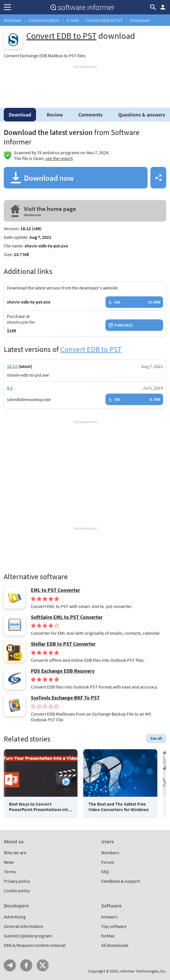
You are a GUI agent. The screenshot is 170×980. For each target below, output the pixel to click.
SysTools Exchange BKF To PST (65, 698)
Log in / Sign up (163, 7)
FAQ (105, 872)
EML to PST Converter (55, 590)
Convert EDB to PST (104, 20)
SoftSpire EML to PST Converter (67, 617)
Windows (13, 20)
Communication (44, 20)
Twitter (43, 965)
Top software (114, 926)
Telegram (10, 965)
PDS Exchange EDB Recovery (63, 671)
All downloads (115, 945)
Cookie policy (17, 891)
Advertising (15, 917)
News (9, 862)
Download (20, 115)
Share (158, 178)
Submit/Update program (28, 936)
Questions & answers (142, 115)
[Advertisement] (85, 84)
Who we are (15, 853)
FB (26, 965)
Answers (109, 917)
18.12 (12, 366)
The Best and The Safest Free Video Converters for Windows (119, 807)
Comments (90, 115)
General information (23, 926)
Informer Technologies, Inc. (143, 971)
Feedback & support (121, 881)
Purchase (124, 325)
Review (55, 115)
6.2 (10, 388)
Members (110, 853)
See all (156, 738)
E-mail (73, 20)
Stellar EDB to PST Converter (63, 644)
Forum (108, 862)
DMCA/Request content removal (35, 945)
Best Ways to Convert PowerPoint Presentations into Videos (40, 807)
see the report (59, 158)
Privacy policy (17, 881)
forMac (108, 936)
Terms (10, 872)
